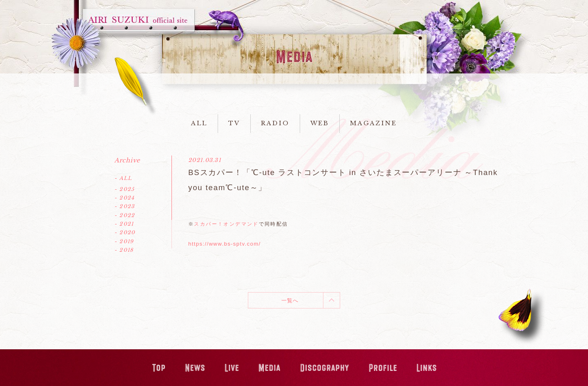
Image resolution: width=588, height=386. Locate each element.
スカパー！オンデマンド (226, 224)
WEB (320, 123)
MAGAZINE (373, 123)
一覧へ (290, 301)
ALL (199, 123)
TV (234, 123)
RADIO (275, 123)
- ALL (123, 178)
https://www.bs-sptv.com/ (225, 244)
